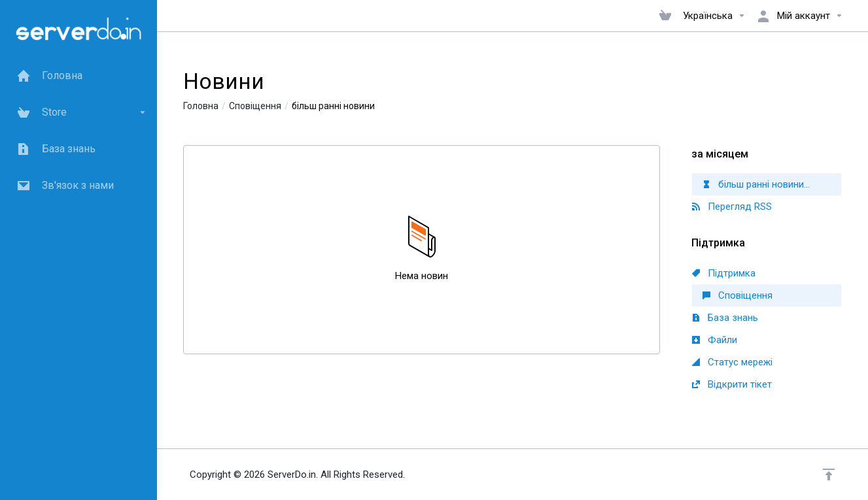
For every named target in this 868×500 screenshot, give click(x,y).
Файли (715, 340)
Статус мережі (732, 362)
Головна (201, 106)
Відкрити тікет (732, 384)
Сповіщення (255, 106)
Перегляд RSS (732, 207)
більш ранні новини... (756, 184)
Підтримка (724, 273)
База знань (725, 318)
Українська (714, 16)
